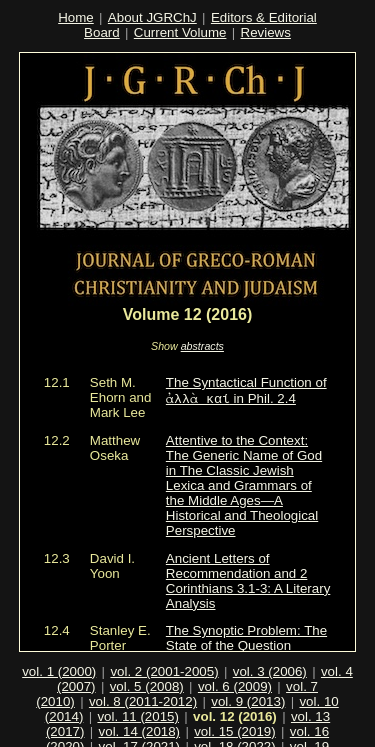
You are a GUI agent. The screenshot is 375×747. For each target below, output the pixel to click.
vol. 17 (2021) (140, 724)
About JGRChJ (152, 17)
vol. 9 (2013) (248, 679)
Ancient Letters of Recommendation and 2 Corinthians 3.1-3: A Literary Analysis (248, 581)
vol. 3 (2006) (270, 649)
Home (76, 17)
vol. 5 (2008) (147, 664)
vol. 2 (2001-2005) (164, 649)
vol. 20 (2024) (112, 739)
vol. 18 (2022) (235, 724)
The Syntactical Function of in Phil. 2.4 (246, 391)
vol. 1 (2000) (59, 649)
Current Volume (180, 32)
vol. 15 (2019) (235, 709)
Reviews (266, 32)
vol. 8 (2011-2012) (143, 679)
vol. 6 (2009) (235, 664)
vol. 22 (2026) (304, 739)
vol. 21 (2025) (208, 739)
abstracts (202, 346)
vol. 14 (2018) (140, 709)
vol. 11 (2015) (138, 694)
